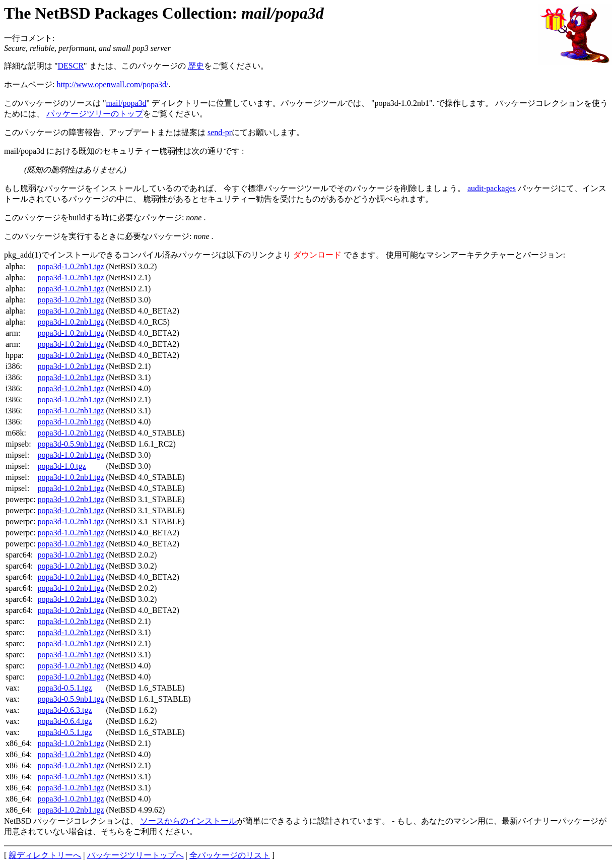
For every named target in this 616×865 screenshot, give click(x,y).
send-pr (220, 132)
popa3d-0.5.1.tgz (65, 688)
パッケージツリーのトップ (95, 114)
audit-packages (492, 188)
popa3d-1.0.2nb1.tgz (71, 266)
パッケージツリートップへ (135, 855)
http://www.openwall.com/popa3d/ (112, 84)
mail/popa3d (126, 103)
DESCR (71, 66)
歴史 (196, 66)
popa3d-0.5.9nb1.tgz (71, 444)
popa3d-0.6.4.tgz (65, 721)
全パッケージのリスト (230, 855)
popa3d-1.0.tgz (62, 466)
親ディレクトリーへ (45, 855)
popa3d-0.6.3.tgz (65, 710)
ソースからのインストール (188, 821)
